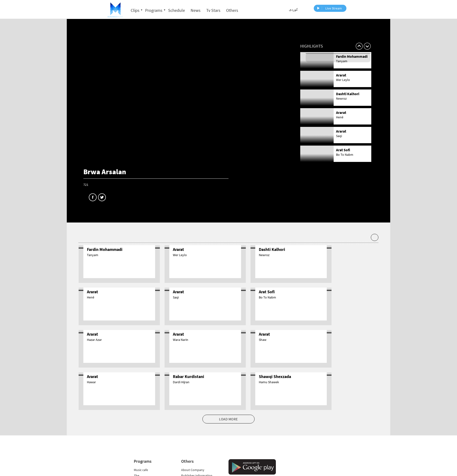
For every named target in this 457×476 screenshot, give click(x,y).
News (196, 10)
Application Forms (194, 456)
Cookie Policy (191, 462)
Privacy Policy (191, 467)
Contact (187, 445)
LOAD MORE (228, 377)
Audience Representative (199, 450)
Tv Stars (213, 10)
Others (232, 10)
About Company (193, 427)
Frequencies (190, 439)
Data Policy (189, 473)
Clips (135, 10)
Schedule (177, 10)
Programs (154, 10)
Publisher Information (197, 433)
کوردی (293, 9)
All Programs (143, 467)
